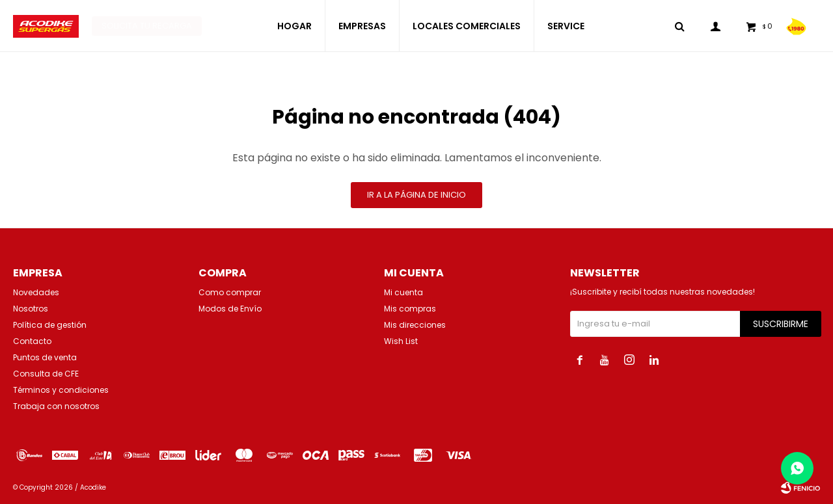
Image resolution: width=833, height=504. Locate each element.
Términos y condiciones (61, 390)
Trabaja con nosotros (56, 406)
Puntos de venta (45, 357)
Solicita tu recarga (147, 26)
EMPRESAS (362, 26)
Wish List (401, 341)
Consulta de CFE (46, 374)
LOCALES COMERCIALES (467, 26)
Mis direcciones (415, 325)
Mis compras (410, 309)
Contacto (32, 341)
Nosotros (31, 309)
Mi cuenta (403, 292)
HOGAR (294, 26)
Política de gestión (50, 325)
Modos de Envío (230, 309)
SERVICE (566, 26)
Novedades (36, 292)
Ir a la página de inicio (416, 195)
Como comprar (230, 292)
